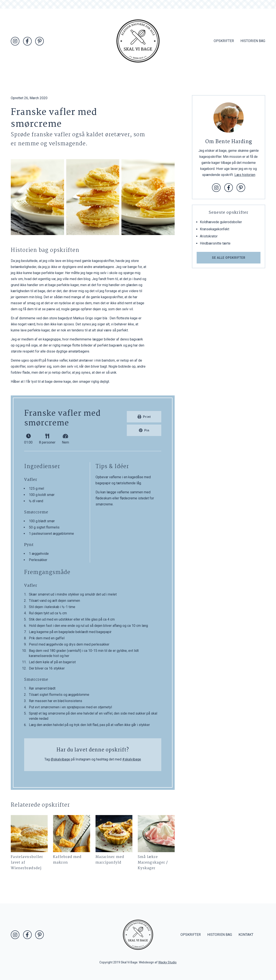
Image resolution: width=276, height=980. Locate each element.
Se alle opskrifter (229, 258)
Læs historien (245, 175)
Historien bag (253, 41)
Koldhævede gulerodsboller (221, 222)
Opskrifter (224, 41)
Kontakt (246, 935)
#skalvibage (132, 759)
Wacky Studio (167, 962)
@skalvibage (60, 759)
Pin (144, 430)
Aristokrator (209, 236)
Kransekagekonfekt (215, 229)
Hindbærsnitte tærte (215, 243)
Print (144, 417)
